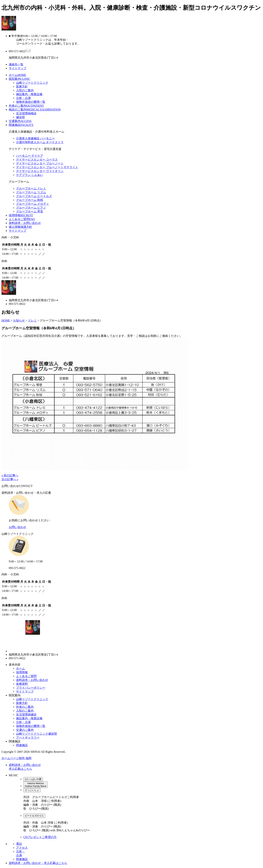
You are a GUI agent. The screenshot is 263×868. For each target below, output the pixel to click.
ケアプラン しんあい (30, 175)
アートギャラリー (28, 737)
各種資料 (22, 684)
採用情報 (21, 215)
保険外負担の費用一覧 (31, 102)
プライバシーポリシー (31, 688)
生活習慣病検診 (26, 113)
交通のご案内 (25, 730)
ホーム (17, 75)
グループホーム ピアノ (31, 208)
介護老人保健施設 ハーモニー (35, 138)
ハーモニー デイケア (30, 156)
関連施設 (21, 125)
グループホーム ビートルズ (34, 196)
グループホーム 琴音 (30, 211)
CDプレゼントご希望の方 (40, 837)
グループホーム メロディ (33, 204)
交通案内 (20, 121)
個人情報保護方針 (20, 227)
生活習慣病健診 (26, 714)
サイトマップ (18, 231)
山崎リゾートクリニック (32, 83)
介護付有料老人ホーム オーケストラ (40, 142)
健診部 (20, 117)
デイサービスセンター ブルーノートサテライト (47, 167)
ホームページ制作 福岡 (16, 758)
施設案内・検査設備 (29, 94)
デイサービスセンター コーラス (37, 160)
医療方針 (22, 86)
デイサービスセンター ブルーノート (40, 163)
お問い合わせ (18, 527)
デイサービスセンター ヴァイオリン (40, 171)
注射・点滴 (23, 98)
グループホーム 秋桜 (30, 200)
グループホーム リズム (31, 192)
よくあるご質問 (22, 219)
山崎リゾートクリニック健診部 (37, 734)
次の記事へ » (10, 479)
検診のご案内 (35, 110)
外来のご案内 (26, 106)
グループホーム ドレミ (31, 188)
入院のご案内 (25, 90)
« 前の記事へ (10, 475)
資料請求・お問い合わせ (25, 223)
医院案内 (19, 79)
